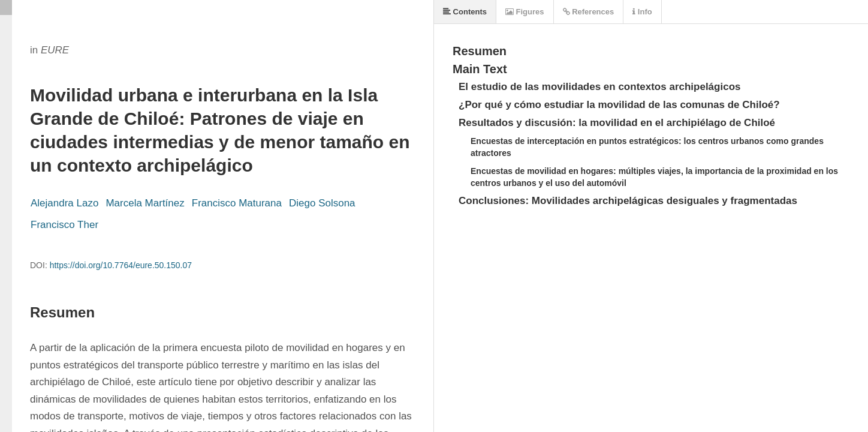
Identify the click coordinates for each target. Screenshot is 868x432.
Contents (465, 12)
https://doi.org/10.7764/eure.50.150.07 (121, 265)
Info (642, 12)
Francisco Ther (64, 225)
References (589, 12)
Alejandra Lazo (64, 203)
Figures (525, 12)
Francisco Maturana (237, 203)
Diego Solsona (322, 203)
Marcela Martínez (145, 203)
